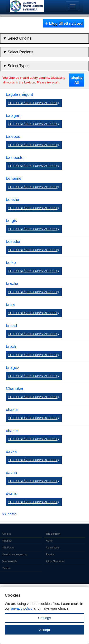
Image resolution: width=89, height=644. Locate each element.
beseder (13, 241)
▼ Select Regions (18, 52)
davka (11, 452)
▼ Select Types (16, 66)
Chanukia (14, 389)
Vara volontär (10, 561)
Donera (6, 568)
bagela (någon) (19, 94)
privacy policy (22, 608)
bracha (12, 283)
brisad (11, 326)
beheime (14, 178)
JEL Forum (8, 548)
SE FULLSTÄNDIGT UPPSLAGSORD (34, 103)
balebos (13, 136)
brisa (10, 305)
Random (50, 554)
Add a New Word (55, 561)
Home (49, 541)
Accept (44, 630)
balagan (13, 116)
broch (11, 347)
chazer (12, 410)
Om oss (7, 534)
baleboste (15, 158)
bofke (11, 263)
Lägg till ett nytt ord (63, 23)
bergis (11, 221)
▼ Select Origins (17, 38)
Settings (44, 618)
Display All (77, 80)
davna (11, 473)
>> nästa (9, 514)
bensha (13, 200)
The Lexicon (53, 534)
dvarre (12, 494)
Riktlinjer (7, 541)
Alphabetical (53, 548)
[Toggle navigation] (73, 6)
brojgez (13, 368)
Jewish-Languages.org (15, 554)
